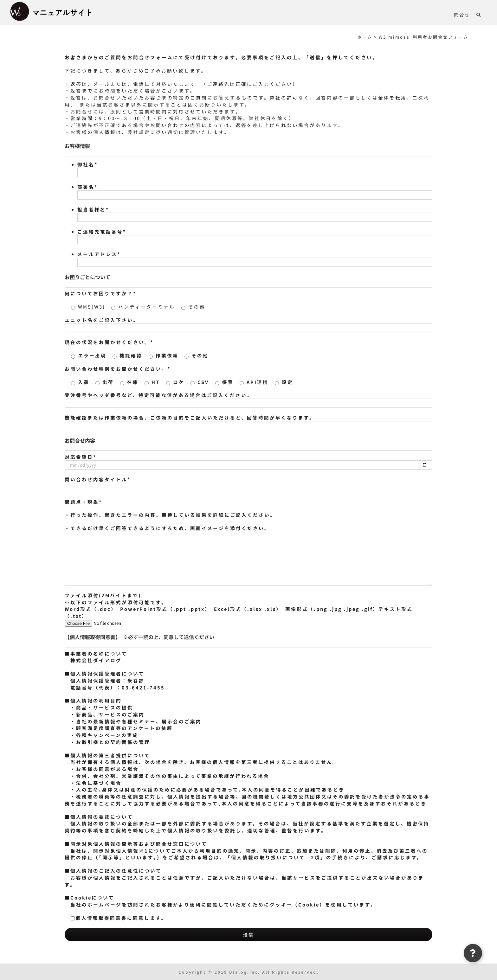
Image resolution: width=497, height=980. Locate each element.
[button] (479, 14)
